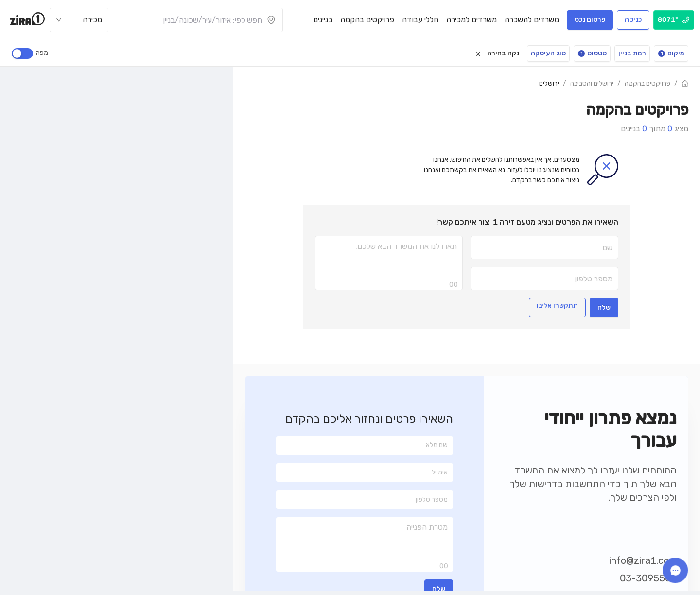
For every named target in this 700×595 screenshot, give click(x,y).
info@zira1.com (643, 560)
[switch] (22, 53)
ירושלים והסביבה (592, 83)
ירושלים (549, 83)
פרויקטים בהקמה (647, 83)
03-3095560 (648, 578)
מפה (41, 53)
